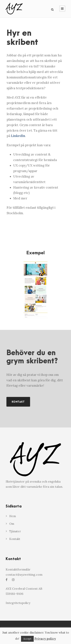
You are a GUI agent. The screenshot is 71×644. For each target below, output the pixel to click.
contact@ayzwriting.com (24, 574)
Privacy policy (45, 639)
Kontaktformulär (18, 569)
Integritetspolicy (18, 603)
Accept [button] (27, 639)
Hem (13, 516)
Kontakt (15, 539)
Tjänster (15, 531)
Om (12, 524)
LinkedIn (18, 136)
